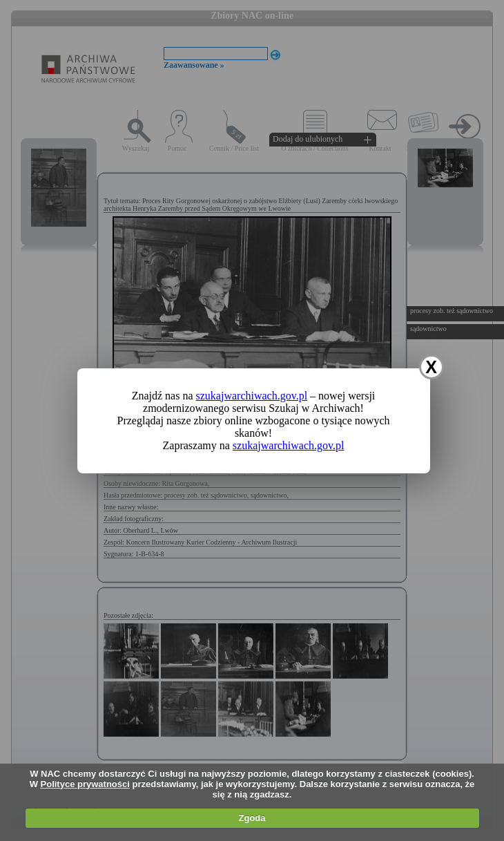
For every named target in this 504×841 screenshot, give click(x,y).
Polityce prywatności (85, 784)
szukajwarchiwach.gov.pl (252, 396)
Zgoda (252, 818)
